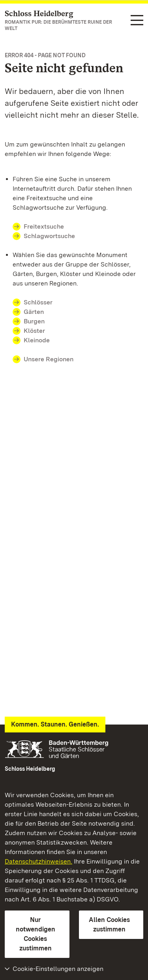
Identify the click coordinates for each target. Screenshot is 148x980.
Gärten (34, 312)
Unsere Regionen (49, 359)
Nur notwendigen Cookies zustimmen (36, 934)
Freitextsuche (44, 226)
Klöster (34, 331)
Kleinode (37, 340)
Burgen (34, 321)
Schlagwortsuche (49, 236)
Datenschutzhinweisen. (38, 861)
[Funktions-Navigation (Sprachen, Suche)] (137, 21)
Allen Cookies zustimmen (109, 925)
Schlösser (38, 302)
